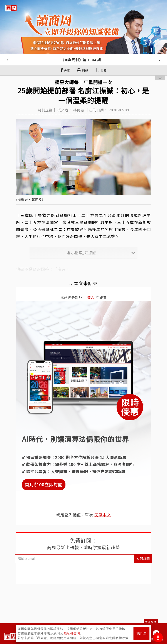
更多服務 (151, 622)
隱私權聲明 (72, 633)
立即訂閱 (143, 559)
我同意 (142, 633)
